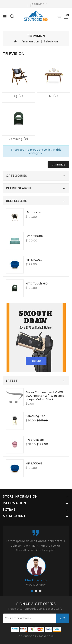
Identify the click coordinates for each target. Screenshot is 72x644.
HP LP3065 (34, 260)
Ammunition (30, 41)
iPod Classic (35, 440)
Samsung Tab (36, 416)
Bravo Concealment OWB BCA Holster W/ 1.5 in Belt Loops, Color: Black (45, 396)
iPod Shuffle (35, 236)
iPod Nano (33, 212)
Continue (58, 165)
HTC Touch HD (37, 284)
